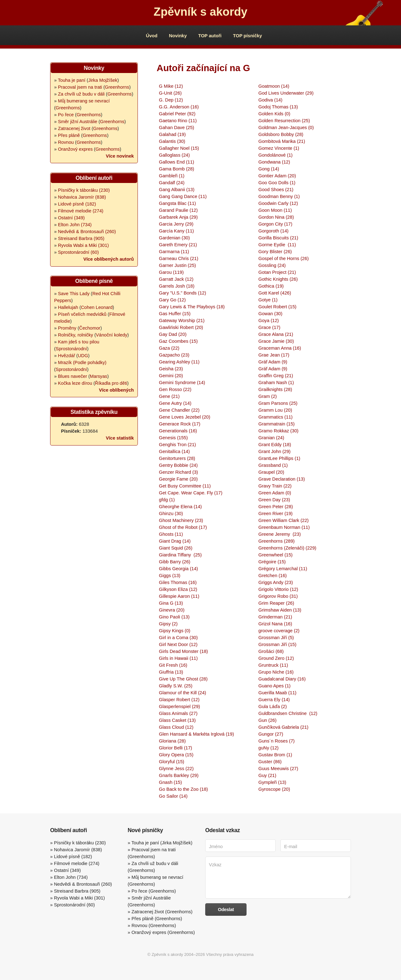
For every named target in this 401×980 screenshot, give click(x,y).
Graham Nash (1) (276, 383)
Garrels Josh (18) (177, 286)
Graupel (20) (271, 472)
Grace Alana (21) (276, 334)
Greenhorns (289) (277, 541)
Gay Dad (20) (173, 334)
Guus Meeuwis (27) (278, 769)
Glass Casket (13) (177, 720)
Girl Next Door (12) (178, 644)
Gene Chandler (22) (179, 410)
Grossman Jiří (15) (277, 644)
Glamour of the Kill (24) (182, 693)
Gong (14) (269, 169)
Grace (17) (269, 327)
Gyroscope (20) (274, 789)
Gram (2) (268, 396)
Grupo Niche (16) (276, 672)
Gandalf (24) (172, 183)
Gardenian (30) (174, 238)
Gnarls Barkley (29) (179, 775)
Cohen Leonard (97, 307)
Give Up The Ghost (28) (183, 679)
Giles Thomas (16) (178, 582)
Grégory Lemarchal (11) (283, 569)
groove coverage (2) (279, 631)
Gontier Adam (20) (277, 176)
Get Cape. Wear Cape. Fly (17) (191, 493)
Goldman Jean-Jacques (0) (286, 128)
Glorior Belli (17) (175, 748)
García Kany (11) (176, 231)
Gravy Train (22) (275, 486)
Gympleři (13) (272, 782)
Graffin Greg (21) (276, 376)
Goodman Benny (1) (279, 196)
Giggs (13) (169, 576)
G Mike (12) (171, 86)
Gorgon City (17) (275, 224)
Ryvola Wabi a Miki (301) (83, 245)
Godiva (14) (271, 100)
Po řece (66, 115)
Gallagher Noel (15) (179, 148)
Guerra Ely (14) (274, 700)
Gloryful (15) (172, 762)
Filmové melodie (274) (81, 211)
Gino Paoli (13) (174, 617)
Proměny (67, 328)
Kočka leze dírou (75, 383)
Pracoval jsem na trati (80, 87)
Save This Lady (74, 294)
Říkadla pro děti (111, 383)
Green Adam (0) (275, 493)
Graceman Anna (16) (280, 348)
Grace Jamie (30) (276, 341)
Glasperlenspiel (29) (179, 706)
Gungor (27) (271, 734)
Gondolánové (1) (276, 155)
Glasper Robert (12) (179, 700)
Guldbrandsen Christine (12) (288, 713)
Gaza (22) (169, 348)
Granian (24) (271, 438)
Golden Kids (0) (274, 114)
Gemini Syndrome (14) (182, 383)
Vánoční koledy (112, 335)
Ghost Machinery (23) (181, 520)
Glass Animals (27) (178, 713)
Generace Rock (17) (180, 424)
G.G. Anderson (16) (179, 107)
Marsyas (99, 376)
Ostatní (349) (71, 218)
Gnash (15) (170, 782)
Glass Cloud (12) (176, 727)
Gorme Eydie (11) (277, 245)
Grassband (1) (273, 465)
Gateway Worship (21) (182, 321)
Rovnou (66, 142)
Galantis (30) (172, 141)
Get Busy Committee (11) (185, 486)
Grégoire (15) (272, 562)
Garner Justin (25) (177, 265)
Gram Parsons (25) (278, 403)
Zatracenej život (74, 128)
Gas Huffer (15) (175, 314)
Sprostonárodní (71, 349)
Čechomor (90, 328)
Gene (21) (169, 396)
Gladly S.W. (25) (176, 686)
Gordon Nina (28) (276, 217)
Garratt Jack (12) (176, 279)
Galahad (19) (172, 134)
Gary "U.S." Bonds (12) (182, 293)
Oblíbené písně (94, 281)
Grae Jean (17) (274, 355)
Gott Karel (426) (275, 293)
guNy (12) (268, 748)
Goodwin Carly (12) (278, 203)
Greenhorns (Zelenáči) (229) (287, 548)
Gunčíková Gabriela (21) (284, 727)
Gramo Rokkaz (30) (279, 431)
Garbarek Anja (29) (178, 217)
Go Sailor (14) (173, 796)
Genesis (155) (173, 438)
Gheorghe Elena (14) (180, 507)
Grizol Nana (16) (275, 624)
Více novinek (120, 156)
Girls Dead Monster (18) (183, 651)
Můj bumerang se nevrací (84, 101)
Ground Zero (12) (276, 658)
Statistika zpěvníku (94, 412)
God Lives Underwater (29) (286, 93)
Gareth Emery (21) (178, 245)
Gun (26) (268, 720)
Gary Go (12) (172, 300)
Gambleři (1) (172, 176)
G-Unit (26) (170, 93)
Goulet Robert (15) (277, 307)
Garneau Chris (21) (178, 258)
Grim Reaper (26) (276, 603)
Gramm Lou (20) (275, 410)
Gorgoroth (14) (273, 231)
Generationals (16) (178, 431)
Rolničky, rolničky (76, 335)
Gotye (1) (268, 300)
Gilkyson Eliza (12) (178, 589)
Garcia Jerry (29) (176, 224)
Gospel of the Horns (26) (284, 258)
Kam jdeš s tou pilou (79, 342)
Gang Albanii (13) (177, 190)
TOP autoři (210, 36)
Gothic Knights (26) (278, 279)
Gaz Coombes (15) (178, 341)
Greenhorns (117, 87)
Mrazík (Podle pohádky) (82, 362)
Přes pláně (69, 135)
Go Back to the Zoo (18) (183, 789)
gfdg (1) (167, 500)
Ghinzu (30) (171, 513)
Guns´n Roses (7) (277, 741)
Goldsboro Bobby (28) (281, 134)
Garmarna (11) (174, 252)
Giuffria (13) (171, 672)
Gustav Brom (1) (275, 755)
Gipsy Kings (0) (174, 631)
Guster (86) (270, 762)
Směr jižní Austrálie (78, 122)
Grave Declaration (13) (282, 479)
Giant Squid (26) (176, 548)
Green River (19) (276, 513)
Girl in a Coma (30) (178, 638)
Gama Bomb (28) (176, 169)
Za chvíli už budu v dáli (81, 94)
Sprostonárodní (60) (78, 252)
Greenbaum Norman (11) (284, 527)
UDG (83, 356)
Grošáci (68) (271, 651)
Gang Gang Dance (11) (183, 196)
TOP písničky (247, 36)
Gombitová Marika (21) (282, 141)
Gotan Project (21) (277, 272)
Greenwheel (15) (276, 555)
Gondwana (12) (274, 162)
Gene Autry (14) (175, 403)
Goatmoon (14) (274, 86)
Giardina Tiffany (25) (180, 555)
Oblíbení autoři (94, 178)
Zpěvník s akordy (200, 12)
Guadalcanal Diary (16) (282, 679)
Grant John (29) (275, 451)
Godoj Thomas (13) (278, 107)
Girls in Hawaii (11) (178, 658)
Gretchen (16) (273, 576)
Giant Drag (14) (175, 541)
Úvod (152, 36)
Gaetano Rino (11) (178, 121)
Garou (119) (171, 272)
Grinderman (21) (275, 617)
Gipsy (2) (168, 624)
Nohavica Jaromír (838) (82, 197)
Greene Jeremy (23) (280, 534)
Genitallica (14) (174, 451)
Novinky (178, 36)
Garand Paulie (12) (178, 210)
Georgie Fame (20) (178, 479)
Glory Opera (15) (176, 755)
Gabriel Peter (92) (177, 114)
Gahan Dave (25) (176, 128)
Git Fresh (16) (173, 665)
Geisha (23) (171, 369)
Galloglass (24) (174, 155)
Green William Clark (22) (284, 520)
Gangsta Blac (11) (177, 203)
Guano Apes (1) (275, 686)
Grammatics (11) (276, 417)
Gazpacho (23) (174, 355)
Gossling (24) (272, 265)
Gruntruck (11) (273, 665)
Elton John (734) (75, 225)
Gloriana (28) (172, 741)
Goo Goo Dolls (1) (277, 183)
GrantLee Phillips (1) (279, 458)
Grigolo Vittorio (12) (278, 589)
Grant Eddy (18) (275, 445)
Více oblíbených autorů (109, 259)
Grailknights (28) (275, 389)
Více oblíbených (117, 390)
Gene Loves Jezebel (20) (185, 417)
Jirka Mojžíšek (103, 80)
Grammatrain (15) (277, 424)
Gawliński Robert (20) (181, 327)
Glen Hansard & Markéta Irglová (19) (196, 734)
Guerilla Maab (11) (277, 693)
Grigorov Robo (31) (278, 596)
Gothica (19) (271, 286)
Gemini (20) (171, 376)
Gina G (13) (171, 603)
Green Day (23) (274, 500)
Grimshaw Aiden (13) (280, 610)
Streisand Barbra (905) (81, 238)
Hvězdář (67, 356)
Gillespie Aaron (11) (179, 596)
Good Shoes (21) (276, 190)
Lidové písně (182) (77, 204)
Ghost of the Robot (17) (183, 527)
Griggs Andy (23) (276, 582)
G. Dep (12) (171, 100)
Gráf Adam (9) (273, 362)
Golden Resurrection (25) (284, 121)
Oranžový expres (75, 149)
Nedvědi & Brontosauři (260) (87, 232)
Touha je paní (72, 80)
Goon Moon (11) (275, 210)
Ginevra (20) (172, 610)
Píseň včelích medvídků (82, 314)
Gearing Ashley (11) (179, 362)
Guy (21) (267, 775)
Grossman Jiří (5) (276, 638)
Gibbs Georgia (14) (178, 569)
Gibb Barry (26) (174, 562)
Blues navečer (73, 376)
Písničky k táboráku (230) (84, 190)
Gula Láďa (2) (273, 706)
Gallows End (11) (176, 162)
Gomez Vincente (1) (279, 148)
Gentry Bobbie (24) (178, 465)
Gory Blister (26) (275, 252)
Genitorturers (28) (177, 458)
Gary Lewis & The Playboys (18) (192, 307)
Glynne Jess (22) (176, 769)
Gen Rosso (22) (175, 389)
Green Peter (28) (276, 507)
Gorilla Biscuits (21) (278, 238)
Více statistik (120, 438)
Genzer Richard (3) (178, 472)
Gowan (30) (271, 314)
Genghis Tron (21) (177, 445)
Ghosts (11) (171, 534)
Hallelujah (68, 307)
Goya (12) (269, 321)
